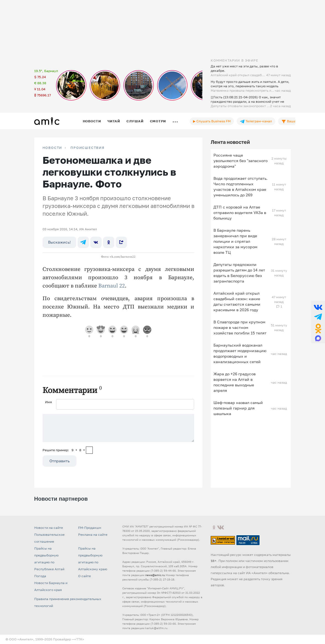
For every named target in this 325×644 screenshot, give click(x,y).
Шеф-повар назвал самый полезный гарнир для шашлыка (238, 408)
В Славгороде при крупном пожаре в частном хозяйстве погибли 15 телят (240, 327)
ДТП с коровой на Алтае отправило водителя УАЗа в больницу (240, 213)
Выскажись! (59, 242)
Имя (48, 402)
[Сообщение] (118, 428)
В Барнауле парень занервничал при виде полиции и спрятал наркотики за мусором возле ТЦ (235, 241)
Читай (114, 121)
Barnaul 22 (112, 286)
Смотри (158, 121)
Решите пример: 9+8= (64, 450)
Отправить (60, 461)
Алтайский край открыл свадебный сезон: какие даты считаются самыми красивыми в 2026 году (237, 301)
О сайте (84, 576)
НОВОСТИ (52, 148)
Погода (40, 576)
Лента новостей (230, 142)
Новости (92, 121)
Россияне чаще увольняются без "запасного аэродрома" (241, 161)
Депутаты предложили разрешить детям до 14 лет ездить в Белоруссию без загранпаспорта (239, 273)
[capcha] (89, 450)
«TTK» (79, 639)
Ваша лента (294, 121)
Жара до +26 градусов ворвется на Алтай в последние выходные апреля (235, 382)
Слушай (135, 121)
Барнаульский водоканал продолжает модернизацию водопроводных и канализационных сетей (240, 353)
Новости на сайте (49, 528)
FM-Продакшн (90, 528)
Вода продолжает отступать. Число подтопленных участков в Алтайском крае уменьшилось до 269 (241, 187)
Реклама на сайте (93, 535)
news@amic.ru (155, 575)
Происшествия (88, 148)
